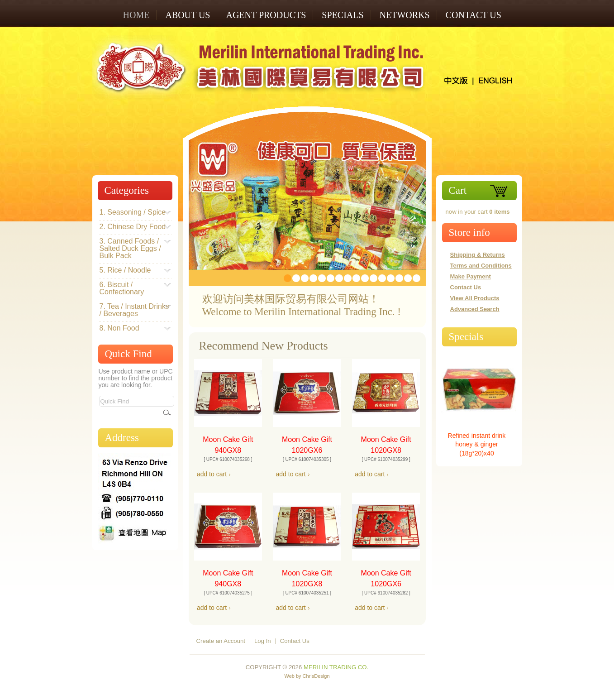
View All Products (475, 298)
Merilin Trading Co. (336, 667)
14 (399, 278)
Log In (263, 641)
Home (136, 15)
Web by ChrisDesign (307, 676)
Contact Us (474, 15)
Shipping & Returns (478, 255)
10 (365, 278)
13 (391, 278)
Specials (466, 337)
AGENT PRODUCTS (266, 15)
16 (416, 278)
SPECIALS (343, 15)
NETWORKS (405, 15)
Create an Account (221, 641)
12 (382, 278)
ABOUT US (188, 15)
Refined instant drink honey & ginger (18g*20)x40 (477, 444)
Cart (458, 190)
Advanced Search (475, 309)
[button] (212, 475)
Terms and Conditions (481, 266)
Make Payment (471, 276)
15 (408, 278)
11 (374, 278)
